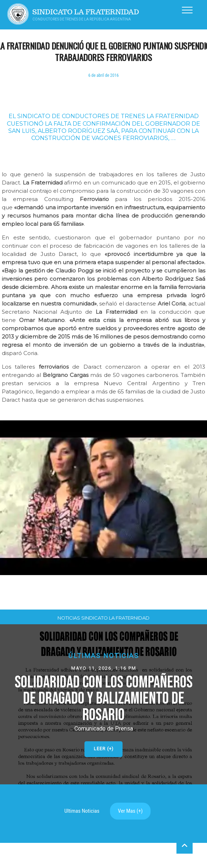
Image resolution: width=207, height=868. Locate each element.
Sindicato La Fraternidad (86, 12)
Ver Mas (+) (130, 811)
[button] (103, 704)
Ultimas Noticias (82, 811)
